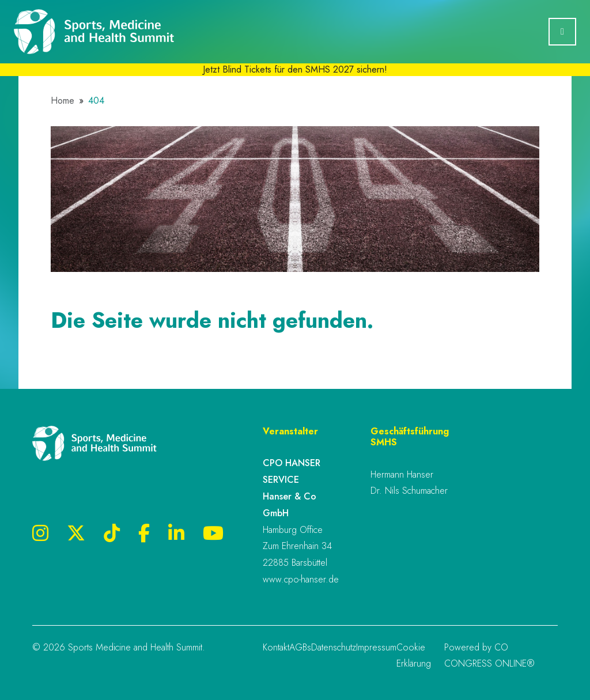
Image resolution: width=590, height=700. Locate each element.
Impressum (376, 647)
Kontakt (276, 647)
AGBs (300, 647)
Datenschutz (334, 647)
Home (63, 101)
